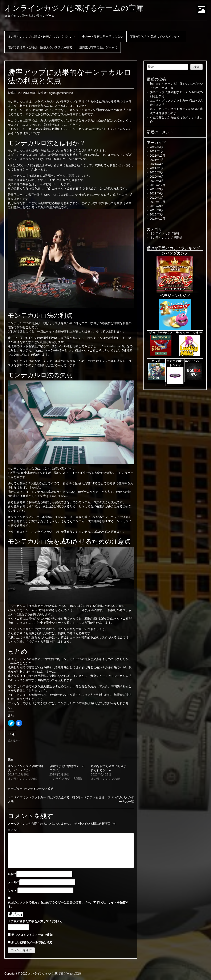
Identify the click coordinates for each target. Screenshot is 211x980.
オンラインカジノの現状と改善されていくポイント (42, 37)
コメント (14, 830)
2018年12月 (158, 202)
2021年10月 (158, 156)
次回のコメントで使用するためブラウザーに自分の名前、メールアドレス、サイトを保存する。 (68, 905)
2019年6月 (157, 193)
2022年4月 (157, 147)
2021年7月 (157, 160)
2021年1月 (157, 168)
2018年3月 (157, 214)
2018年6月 (157, 210)
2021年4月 (157, 164)
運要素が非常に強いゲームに (98, 47)
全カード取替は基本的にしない (103, 37)
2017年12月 (158, 219)
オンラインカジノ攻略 (39, 789)
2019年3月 (157, 198)
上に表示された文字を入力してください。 (36, 921)
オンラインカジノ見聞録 (166, 238)
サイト (12, 890)
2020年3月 (157, 181)
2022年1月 (157, 151)
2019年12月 (158, 185)
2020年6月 (157, 177)
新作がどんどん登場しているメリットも (156, 37)
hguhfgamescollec (61, 93)
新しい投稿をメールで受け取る (32, 942)
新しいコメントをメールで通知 (32, 935)
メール (13, 882)
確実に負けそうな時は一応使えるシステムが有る (40, 47)
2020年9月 (157, 172)
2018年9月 (157, 206)
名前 (12, 874)
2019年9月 (157, 189)
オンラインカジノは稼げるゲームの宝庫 (74, 8)
